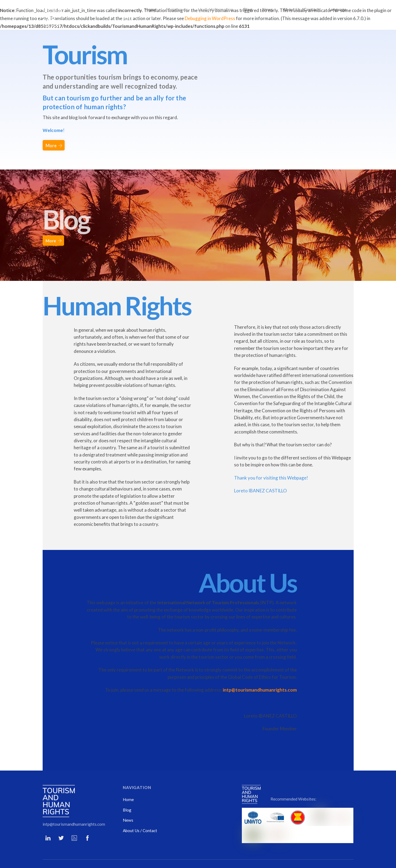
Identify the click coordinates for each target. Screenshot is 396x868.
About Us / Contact (301, 9)
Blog (248, 9)
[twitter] (61, 822)
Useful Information (216, 9)
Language (338, 9)
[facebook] (87, 822)
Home (150, 9)
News (268, 9)
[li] (48, 822)
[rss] (74, 822)
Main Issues (177, 9)
